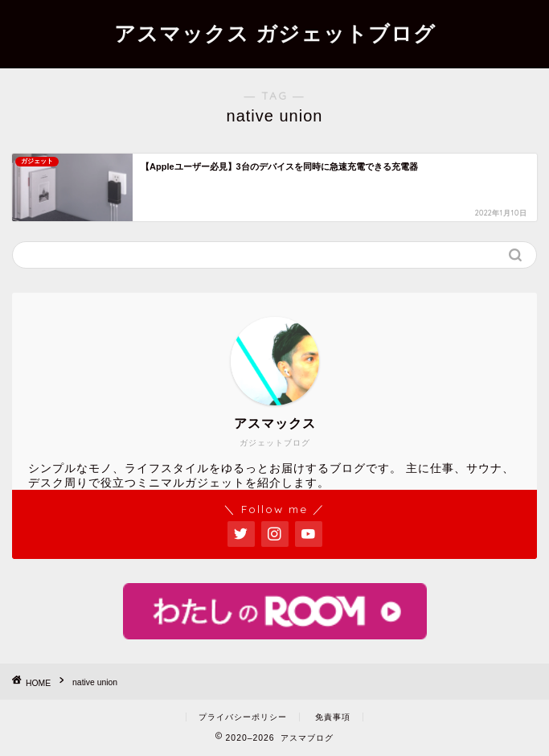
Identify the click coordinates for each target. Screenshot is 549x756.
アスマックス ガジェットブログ (275, 33)
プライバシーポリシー (243, 717)
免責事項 (333, 717)
